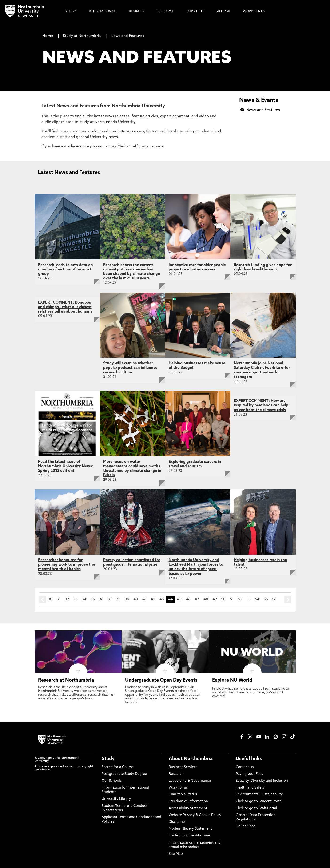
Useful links (249, 759)
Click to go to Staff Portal (256, 808)
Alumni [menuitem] (223, 12)
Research (176, 774)
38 (118, 599)
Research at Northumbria (66, 680)
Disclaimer (177, 822)
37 (110, 599)
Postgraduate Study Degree (124, 774)
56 (274, 599)
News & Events (259, 100)
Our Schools (112, 781)
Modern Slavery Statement (190, 829)
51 (232, 599)
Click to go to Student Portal (259, 801)
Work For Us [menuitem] (254, 12)
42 (153, 599)
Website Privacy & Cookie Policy (195, 815)
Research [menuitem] (166, 12)
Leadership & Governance (190, 781)
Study (108, 759)
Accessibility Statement (188, 808)
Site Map (176, 854)
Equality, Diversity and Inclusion (262, 781)
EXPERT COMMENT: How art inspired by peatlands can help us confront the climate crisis (261, 405)
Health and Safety (250, 788)
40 (136, 599)
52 (240, 599)
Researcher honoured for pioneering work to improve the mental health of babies (67, 565)
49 (215, 599)
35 (93, 599)
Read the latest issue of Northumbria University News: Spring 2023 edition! (66, 466)
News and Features (127, 36)
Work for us (178, 788)
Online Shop (246, 826)
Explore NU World (232, 680)
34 (84, 599)
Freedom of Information (188, 801)
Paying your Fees (249, 774)
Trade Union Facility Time (189, 836)
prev (43, 600)
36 (101, 599)
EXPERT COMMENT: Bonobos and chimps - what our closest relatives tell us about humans (65, 307)
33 (76, 599)
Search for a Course (118, 767)
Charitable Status (183, 795)
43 (162, 599)
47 (197, 599)
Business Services (183, 767)
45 (179, 599)
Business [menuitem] (137, 12)
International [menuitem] (102, 12)
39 (127, 599)
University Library (116, 799)
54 (257, 599)
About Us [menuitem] (196, 12)
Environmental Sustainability (259, 795)
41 (144, 599)
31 (59, 599)
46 (188, 599)
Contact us (245, 767)
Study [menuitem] (70, 12)
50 (223, 599)
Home (48, 36)
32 (67, 599)
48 (206, 599)
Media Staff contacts (136, 147)
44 (171, 599)
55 (266, 599)
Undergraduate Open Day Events (161, 680)
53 (249, 599)
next (288, 600)
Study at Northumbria (82, 36)
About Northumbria (191, 759)
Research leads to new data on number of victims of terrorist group (66, 270)
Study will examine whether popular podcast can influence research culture (130, 368)
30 (50, 599)
